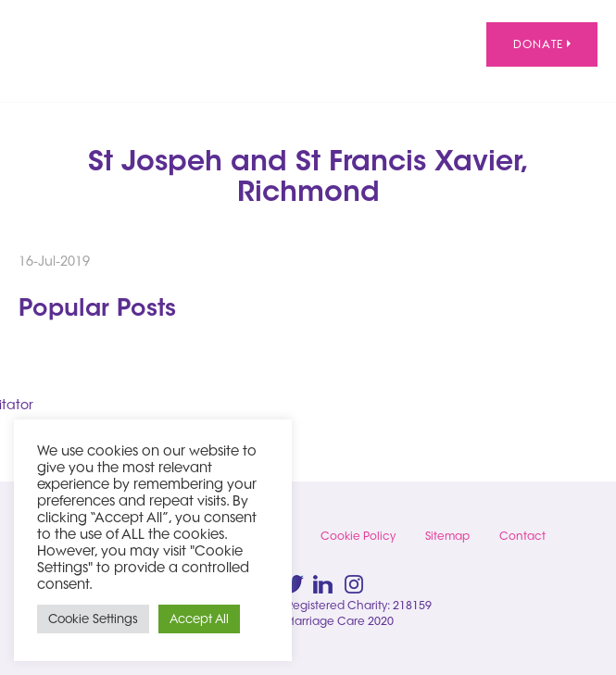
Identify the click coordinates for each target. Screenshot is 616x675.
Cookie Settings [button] (93, 619)
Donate (542, 44)
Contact (522, 536)
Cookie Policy (358, 536)
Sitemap (447, 536)
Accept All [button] (199, 619)
